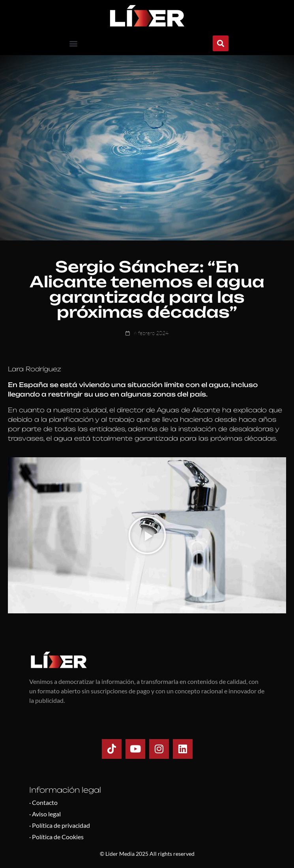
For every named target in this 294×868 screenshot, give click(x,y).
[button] (74, 44)
